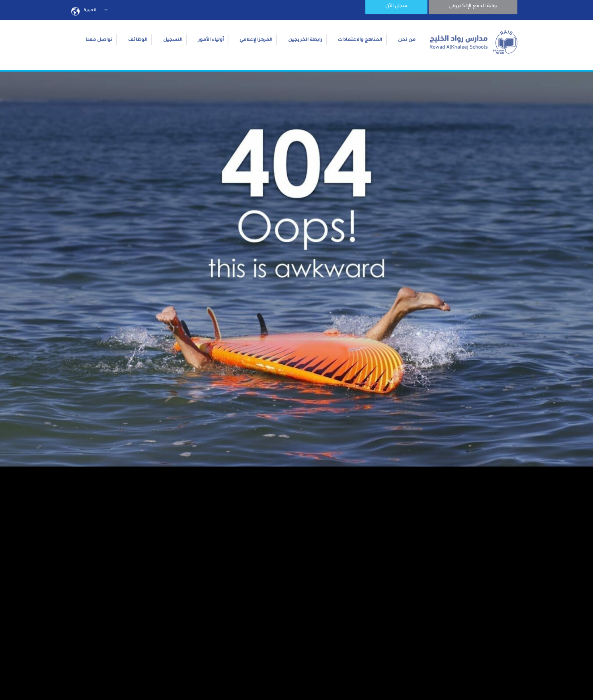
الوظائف (138, 40)
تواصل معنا (99, 40)
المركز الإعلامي (256, 40)
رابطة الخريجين (305, 40)
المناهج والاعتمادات (360, 40)
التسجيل (173, 40)
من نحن (407, 40)
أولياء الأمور (211, 40)
